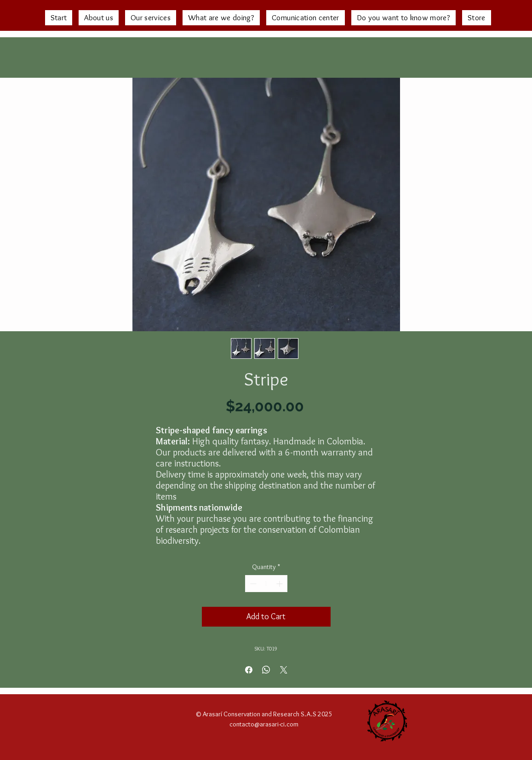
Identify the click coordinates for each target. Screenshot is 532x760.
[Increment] (280, 584)
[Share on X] (284, 670)
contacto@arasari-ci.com (264, 724)
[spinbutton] (266, 584)
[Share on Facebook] (249, 670)
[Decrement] (252, 584)
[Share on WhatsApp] (266, 670)
